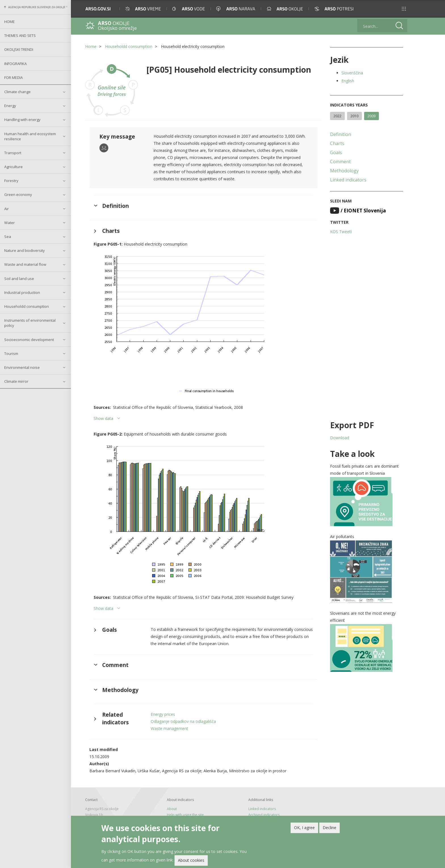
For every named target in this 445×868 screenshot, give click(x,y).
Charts (337, 143)
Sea (8, 237)
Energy (10, 106)
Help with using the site (185, 815)
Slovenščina (352, 73)
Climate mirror (16, 381)
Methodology (344, 171)
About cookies (191, 861)
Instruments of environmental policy (30, 323)
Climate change (17, 92)
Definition (341, 134)
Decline (329, 828)
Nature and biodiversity (25, 250)
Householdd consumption (27, 306)
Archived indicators (264, 815)
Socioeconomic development (29, 340)
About (172, 809)
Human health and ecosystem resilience (30, 136)
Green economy (18, 194)
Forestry (11, 181)
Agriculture (13, 167)
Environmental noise (22, 367)
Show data (103, 418)
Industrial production (22, 292)
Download (340, 438)
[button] (404, 9)
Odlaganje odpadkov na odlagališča (183, 721)
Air (7, 209)
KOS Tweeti (341, 232)
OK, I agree (304, 828)
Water (10, 223)
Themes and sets (20, 35)
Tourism (11, 354)
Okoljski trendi (19, 49)
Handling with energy (22, 120)
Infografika (15, 64)
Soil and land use (19, 279)
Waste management (169, 728)
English (348, 81)
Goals (336, 152)
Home (10, 22)
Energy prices (163, 714)
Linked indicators (348, 180)
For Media (13, 78)
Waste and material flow (25, 264)
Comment (340, 162)
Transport (13, 153)
